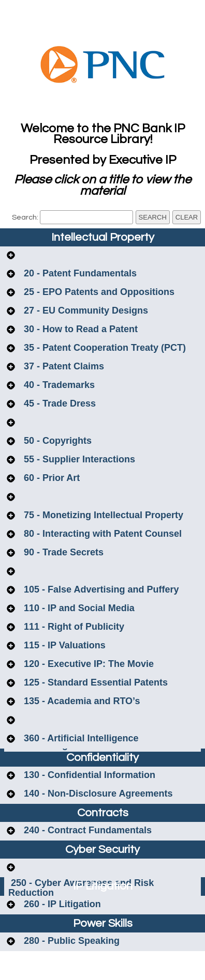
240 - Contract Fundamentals (86, 830)
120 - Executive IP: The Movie (87, 664)
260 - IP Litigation (61, 904)
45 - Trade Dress (58, 403)
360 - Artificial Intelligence (80, 738)
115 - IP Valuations (63, 645)
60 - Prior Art (50, 478)
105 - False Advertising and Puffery (100, 589)
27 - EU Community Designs (85, 310)
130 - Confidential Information (88, 775)
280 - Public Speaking (70, 941)
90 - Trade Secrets (62, 552)
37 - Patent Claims (63, 366)
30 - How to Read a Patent (79, 329)
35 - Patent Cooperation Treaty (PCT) (104, 348)
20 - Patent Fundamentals (79, 273)
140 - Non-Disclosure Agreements (97, 794)
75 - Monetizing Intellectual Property (102, 515)
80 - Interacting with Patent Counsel (101, 534)
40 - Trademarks (58, 385)
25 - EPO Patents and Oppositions (98, 292)
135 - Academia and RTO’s (80, 701)
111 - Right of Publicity (73, 627)
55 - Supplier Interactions (78, 459)
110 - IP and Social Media (78, 608)
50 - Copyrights (56, 441)
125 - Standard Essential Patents (94, 682)
